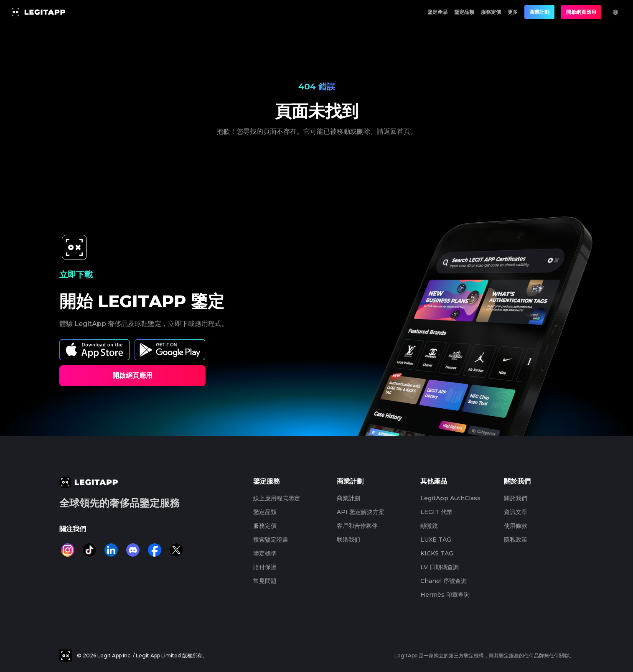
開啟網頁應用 (581, 12)
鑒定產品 (437, 12)
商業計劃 (539, 12)
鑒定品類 (464, 12)
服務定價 (491, 12)
